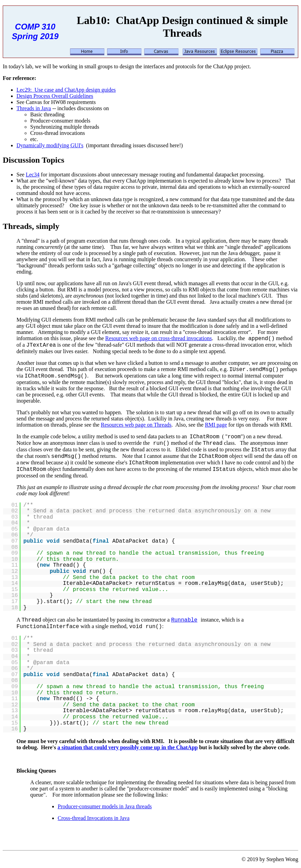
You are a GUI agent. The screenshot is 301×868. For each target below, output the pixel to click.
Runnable (184, 620)
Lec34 (33, 175)
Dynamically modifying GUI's (50, 145)
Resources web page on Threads (136, 425)
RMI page (216, 425)
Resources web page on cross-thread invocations (159, 338)
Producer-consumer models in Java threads (105, 806)
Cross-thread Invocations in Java (94, 818)
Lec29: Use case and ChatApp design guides (66, 90)
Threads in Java (34, 108)
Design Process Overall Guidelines (55, 96)
